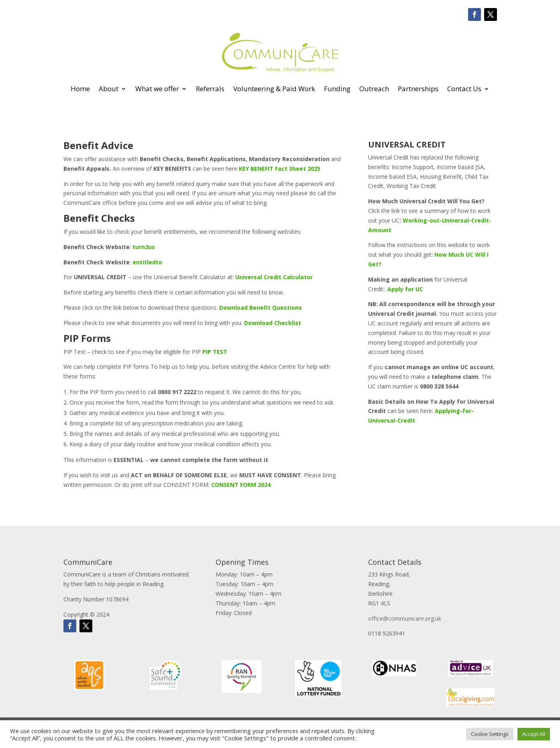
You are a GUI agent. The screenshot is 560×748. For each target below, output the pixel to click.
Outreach (374, 89)
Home (80, 89)
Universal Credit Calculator (274, 277)
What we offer (157, 89)
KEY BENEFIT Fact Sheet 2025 (280, 169)
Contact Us (464, 89)
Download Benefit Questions (261, 308)
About (109, 89)
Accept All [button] (534, 734)
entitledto (147, 262)
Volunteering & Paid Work (274, 89)
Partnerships (418, 89)
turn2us (144, 247)
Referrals (210, 89)
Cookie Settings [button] (490, 734)
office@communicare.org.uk (405, 618)
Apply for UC (405, 289)
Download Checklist (273, 323)
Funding (337, 89)
